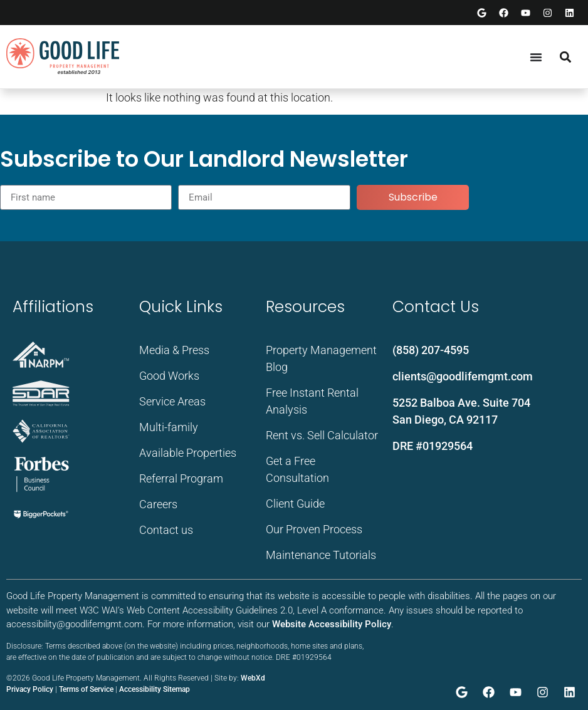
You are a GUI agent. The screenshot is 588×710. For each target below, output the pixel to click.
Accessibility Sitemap (155, 689)
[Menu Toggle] (536, 57)
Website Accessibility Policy (332, 624)
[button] (565, 57)
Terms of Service (86, 689)
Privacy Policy (30, 689)
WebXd (253, 678)
